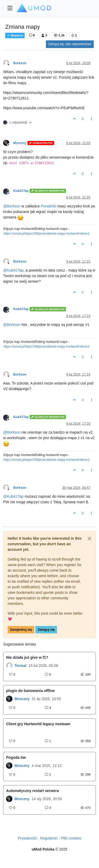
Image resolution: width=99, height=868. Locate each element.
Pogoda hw (16, 757)
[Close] (89, 539)
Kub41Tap (21, 191)
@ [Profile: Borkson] (12, 206)
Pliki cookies (71, 838)
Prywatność (27, 838)
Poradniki (49, 206)
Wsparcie (15, 35)
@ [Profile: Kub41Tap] (13, 270)
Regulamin (49, 838)
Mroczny (20, 143)
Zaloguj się (46, 630)
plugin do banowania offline (30, 691)
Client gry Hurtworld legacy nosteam (38, 724)
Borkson (20, 63)
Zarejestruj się (21, 630)
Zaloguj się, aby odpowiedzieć (70, 44)
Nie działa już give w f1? (27, 657)
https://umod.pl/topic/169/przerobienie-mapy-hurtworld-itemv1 (46, 234)
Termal (20, 666)
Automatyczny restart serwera (32, 791)
